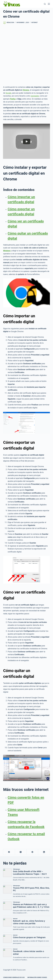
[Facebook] (9, 852)
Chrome (26, 90)
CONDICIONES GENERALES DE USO (14, 977)
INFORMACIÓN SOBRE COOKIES (37, 977)
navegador (35, 96)
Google (8, 93)
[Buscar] (45, 4)
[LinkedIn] (44, 852)
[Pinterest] (32, 852)
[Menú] (49, 4)
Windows (7, 251)
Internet (35, 23)
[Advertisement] (26, 55)
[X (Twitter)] (21, 852)
